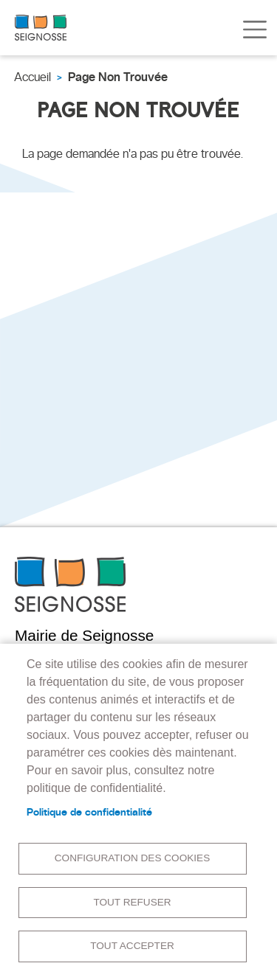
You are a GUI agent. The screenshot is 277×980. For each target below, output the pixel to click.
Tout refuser (132, 902)
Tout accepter (132, 946)
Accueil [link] (33, 77)
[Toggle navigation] (255, 29)
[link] (41, 28)
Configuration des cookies (132, 858)
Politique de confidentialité (89, 812)
